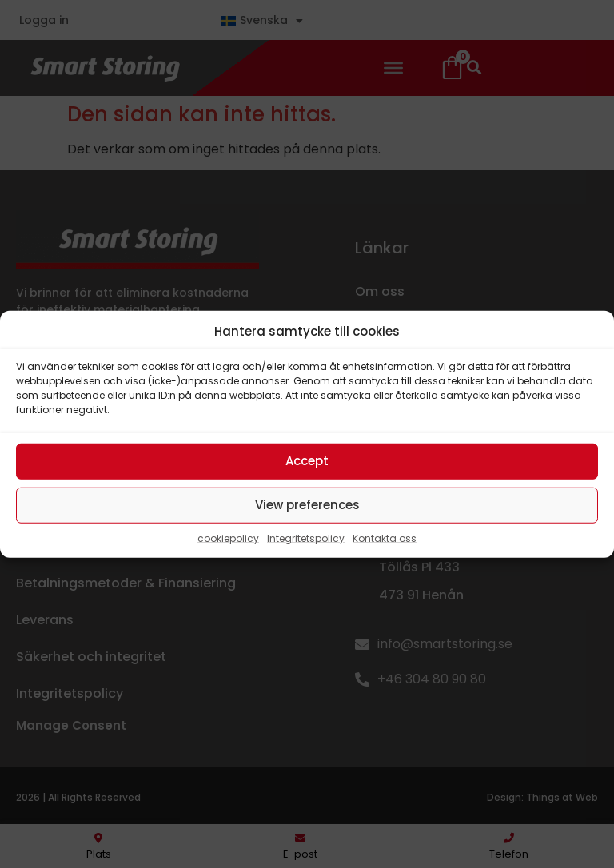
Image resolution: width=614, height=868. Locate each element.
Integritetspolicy (306, 538)
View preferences (307, 505)
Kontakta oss (385, 538)
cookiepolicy (228, 538)
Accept (307, 461)
